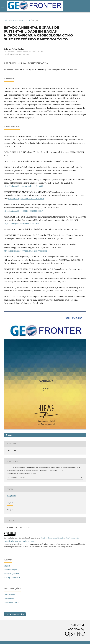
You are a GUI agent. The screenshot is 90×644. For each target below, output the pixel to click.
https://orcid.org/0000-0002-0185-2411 (17, 54)
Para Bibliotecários (12, 603)
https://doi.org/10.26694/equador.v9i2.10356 (23, 186)
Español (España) (12, 570)
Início (7, 20)
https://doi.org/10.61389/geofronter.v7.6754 (28, 63)
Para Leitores (9, 595)
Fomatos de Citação (17, 478)
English (7, 566)
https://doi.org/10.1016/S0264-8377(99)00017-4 (24, 211)
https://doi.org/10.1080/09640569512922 (21, 223)
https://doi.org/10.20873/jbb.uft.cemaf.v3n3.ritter (26, 251)
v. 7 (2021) (26, 20)
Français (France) (12, 574)
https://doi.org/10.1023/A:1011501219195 (26, 199)
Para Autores (9, 599)
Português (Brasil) (12, 578)
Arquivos (16, 20)
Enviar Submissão (15, 614)
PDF (10, 435)
